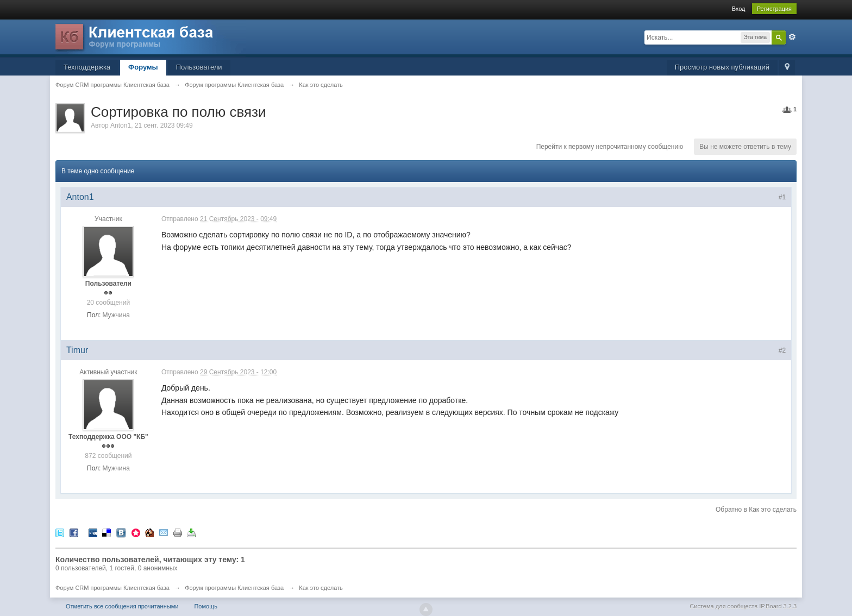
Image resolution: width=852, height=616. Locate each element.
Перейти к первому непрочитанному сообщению (610, 147)
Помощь (206, 606)
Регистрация (774, 9)
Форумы (143, 67)
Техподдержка (87, 67)
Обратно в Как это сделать (756, 510)
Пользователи (199, 67)
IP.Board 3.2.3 (778, 606)
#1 (782, 197)
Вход (739, 9)
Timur (77, 350)
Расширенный (792, 37)
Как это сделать (321, 588)
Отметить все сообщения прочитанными (122, 606)
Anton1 (121, 125)
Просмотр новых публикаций (722, 67)
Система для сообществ (723, 606)
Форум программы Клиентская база (234, 588)
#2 (782, 350)
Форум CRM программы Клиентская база (112, 588)
